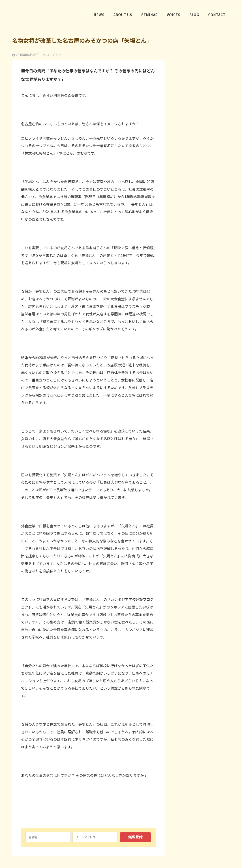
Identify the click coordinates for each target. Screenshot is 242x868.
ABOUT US (123, 15)
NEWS (99, 15)
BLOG (194, 15)
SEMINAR (150, 15)
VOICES (174, 15)
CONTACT (217, 15)
